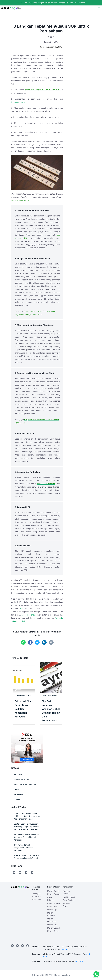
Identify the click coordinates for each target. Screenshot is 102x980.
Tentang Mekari (66, 892)
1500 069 (64, 949)
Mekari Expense (51, 914)
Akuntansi (18, 774)
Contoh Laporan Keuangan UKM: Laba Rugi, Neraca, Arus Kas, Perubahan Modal (27, 816)
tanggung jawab (18, 102)
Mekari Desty (53, 931)
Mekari (17, 789)
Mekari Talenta (28, 615)
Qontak (17, 799)
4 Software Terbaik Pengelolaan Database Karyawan (23, 848)
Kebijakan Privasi (67, 905)
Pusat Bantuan (69, 900)
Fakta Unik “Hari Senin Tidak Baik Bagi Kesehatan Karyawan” (24, 709)
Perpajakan (19, 794)
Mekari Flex (52, 906)
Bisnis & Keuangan (21, 779)
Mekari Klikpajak (51, 899)
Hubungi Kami (69, 897)
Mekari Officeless (52, 920)
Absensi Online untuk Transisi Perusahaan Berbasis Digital (26, 857)
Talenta (21, 608)
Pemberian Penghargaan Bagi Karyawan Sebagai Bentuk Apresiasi (26, 837)
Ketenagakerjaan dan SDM (51, 47)
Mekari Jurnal (53, 891)
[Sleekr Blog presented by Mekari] (11, 8)
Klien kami (36, 900)
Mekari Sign (52, 910)
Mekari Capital (54, 928)
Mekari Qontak (54, 903)
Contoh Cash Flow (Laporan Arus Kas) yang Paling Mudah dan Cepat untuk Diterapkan (26, 827)
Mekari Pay (52, 925)
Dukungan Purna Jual (36, 895)
